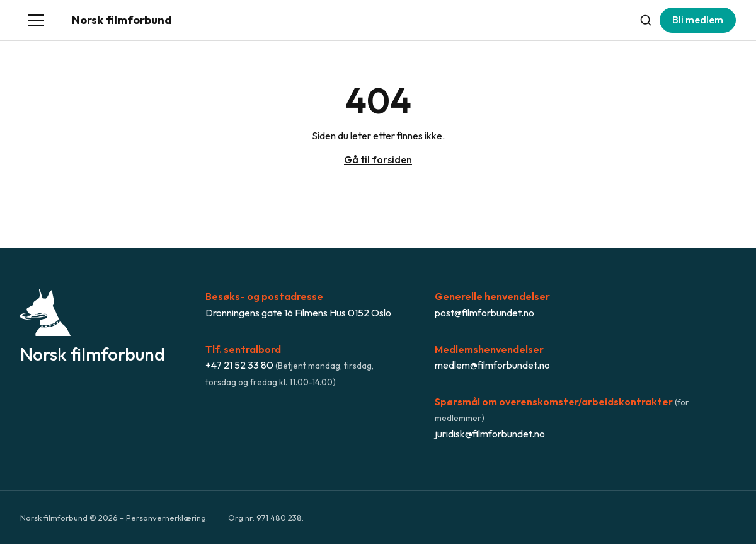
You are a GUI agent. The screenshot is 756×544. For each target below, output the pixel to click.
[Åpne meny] (36, 20)
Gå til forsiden (378, 159)
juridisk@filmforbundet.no (490, 434)
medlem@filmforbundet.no (492, 365)
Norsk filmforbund (122, 20)
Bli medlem (698, 20)
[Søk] (646, 20)
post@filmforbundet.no (484, 313)
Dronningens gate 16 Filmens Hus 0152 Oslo (298, 313)
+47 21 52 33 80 (239, 365)
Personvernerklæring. (167, 518)
